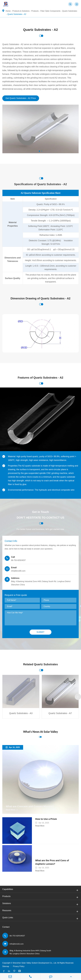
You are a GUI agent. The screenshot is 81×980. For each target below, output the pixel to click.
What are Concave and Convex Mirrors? (30, 806)
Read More (11, 810)
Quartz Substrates (70, 11)
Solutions (41, 901)
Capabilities (41, 887)
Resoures (41, 908)
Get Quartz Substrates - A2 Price (21, 98)
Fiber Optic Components (50, 11)
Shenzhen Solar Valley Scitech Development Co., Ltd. (35, 959)
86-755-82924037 (17, 932)
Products (35, 11)
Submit (40, 632)
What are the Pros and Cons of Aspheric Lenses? (56, 859)
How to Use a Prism (44, 819)
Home (8, 11)
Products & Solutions (21, 11)
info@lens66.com (17, 940)
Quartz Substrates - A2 (17, 14)
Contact (6, 923)
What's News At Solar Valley (40, 732)
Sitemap (6, 963)
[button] (39, 151)
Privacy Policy (19, 963)
